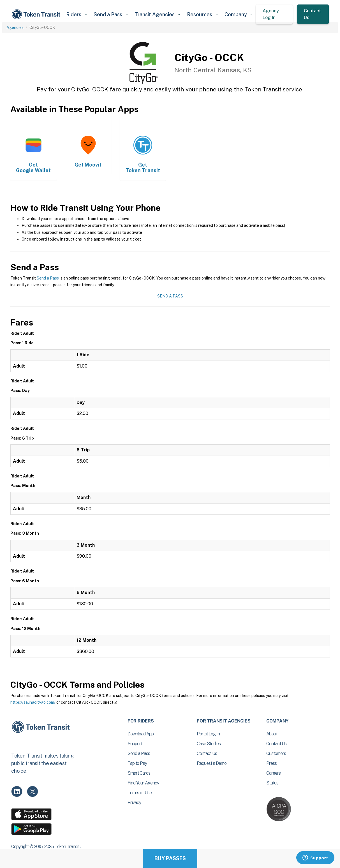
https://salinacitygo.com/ (33, 702)
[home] (37, 14)
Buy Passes (170, 858)
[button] (77, 14)
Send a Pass (48, 278)
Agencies (15, 27)
